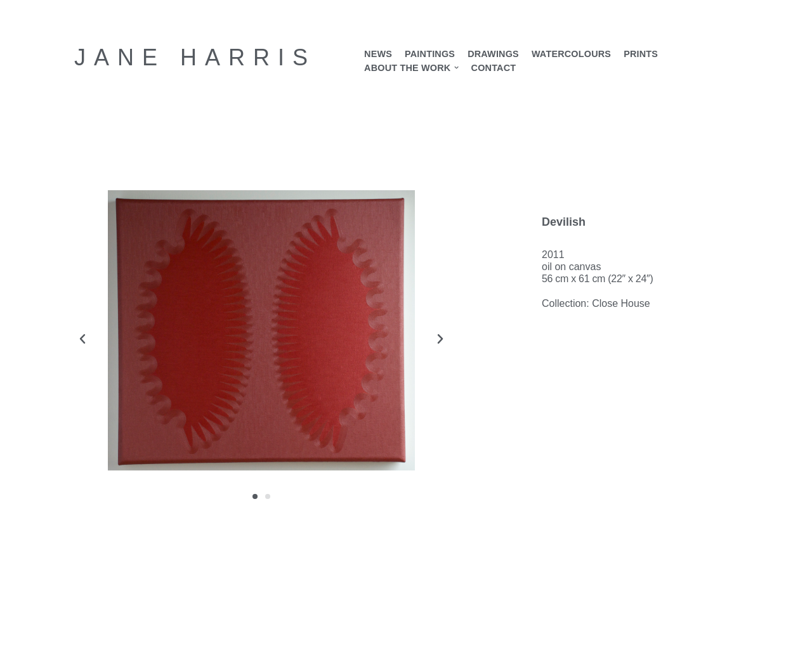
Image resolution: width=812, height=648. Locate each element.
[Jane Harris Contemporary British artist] (195, 57)
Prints (641, 54)
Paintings (430, 54)
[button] (456, 68)
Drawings (493, 54)
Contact (494, 68)
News (378, 54)
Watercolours (571, 54)
